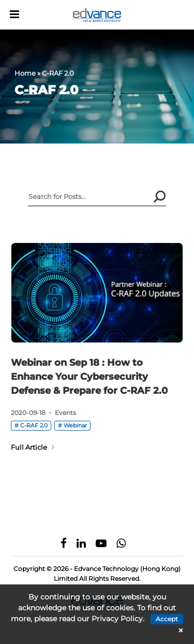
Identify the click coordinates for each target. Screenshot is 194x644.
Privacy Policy (117, 619)
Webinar (75, 425)
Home (25, 73)
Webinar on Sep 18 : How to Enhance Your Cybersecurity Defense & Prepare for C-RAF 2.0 (89, 377)
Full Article (33, 447)
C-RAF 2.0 (34, 425)
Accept (167, 619)
